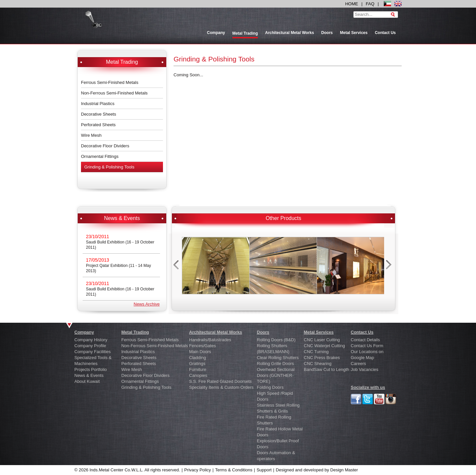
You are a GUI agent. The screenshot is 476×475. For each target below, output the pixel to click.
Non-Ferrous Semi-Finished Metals (114, 93)
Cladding (198, 358)
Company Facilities (93, 352)
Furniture (198, 369)
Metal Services (354, 33)
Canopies (198, 375)
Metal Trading (135, 332)
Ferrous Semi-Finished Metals (110, 82)
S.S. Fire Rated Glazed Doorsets (220, 381)
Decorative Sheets (99, 114)
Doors (327, 33)
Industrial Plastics (98, 104)
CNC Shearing (318, 364)
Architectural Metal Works (290, 33)
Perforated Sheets (98, 125)
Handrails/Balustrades (210, 340)
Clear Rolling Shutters (278, 358)
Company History (91, 340)
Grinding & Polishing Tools (109, 167)
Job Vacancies (365, 369)
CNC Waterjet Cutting (324, 346)
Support (264, 470)
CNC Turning (316, 352)
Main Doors (200, 352)
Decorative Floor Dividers (105, 146)
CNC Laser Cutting (322, 340)
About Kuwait (87, 381)
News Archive (147, 304)
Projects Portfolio (91, 369)
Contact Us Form (367, 346)
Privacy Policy (198, 470)
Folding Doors (270, 387)
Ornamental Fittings (100, 156)
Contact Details (365, 340)
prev (177, 267)
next (390, 267)
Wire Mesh (91, 135)
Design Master (344, 470)
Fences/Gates (202, 346)
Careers (358, 364)
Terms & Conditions (234, 470)
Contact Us (385, 33)
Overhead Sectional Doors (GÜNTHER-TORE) (276, 375)
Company (216, 33)
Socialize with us (368, 387)
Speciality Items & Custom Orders (221, 387)
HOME (352, 4)
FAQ (370, 4)
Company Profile (90, 346)
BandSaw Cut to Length (326, 369)
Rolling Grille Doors (275, 364)
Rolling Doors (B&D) (276, 340)
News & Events (89, 375)
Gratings (197, 364)
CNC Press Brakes (322, 358)
